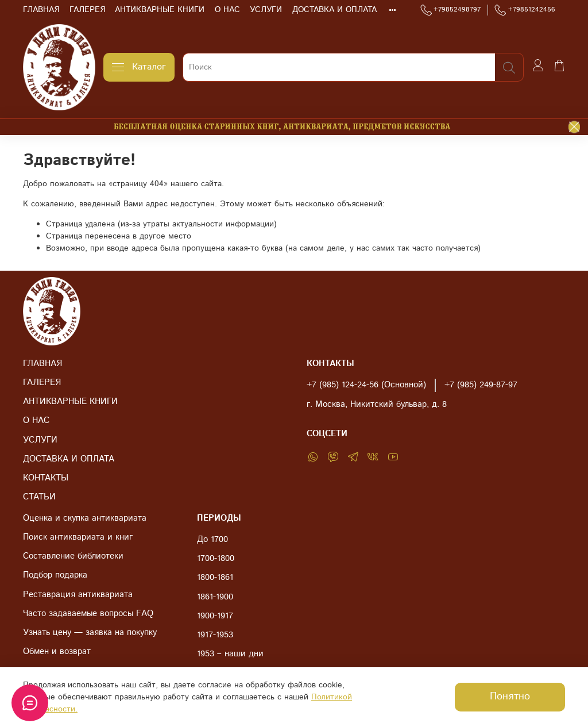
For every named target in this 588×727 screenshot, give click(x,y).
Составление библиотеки (73, 556)
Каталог (139, 67)
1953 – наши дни (230, 654)
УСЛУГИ (266, 10)
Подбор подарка (55, 575)
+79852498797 (451, 10)
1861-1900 (215, 597)
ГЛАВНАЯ (41, 10)
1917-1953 (215, 635)
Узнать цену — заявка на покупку (90, 633)
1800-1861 (215, 578)
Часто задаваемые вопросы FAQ (88, 614)
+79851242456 (525, 10)
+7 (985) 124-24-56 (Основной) (366, 385)
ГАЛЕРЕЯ (87, 10)
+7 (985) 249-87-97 (481, 385)
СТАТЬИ (39, 497)
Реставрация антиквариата (78, 595)
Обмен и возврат (57, 652)
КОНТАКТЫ (46, 478)
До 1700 (212, 540)
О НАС (227, 10)
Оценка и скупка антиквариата (85, 518)
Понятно (510, 697)
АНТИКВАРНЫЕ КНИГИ (160, 10)
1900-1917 (215, 616)
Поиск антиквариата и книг (78, 537)
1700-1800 (216, 559)
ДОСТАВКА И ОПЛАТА (334, 10)
